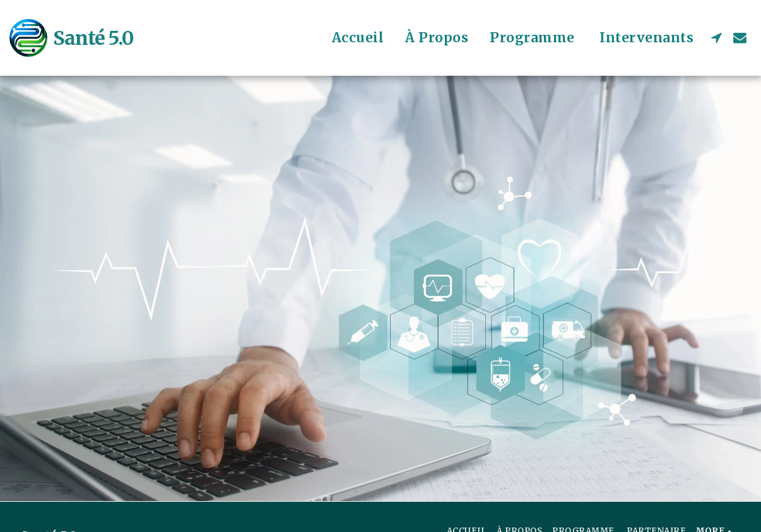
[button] (717, 38)
